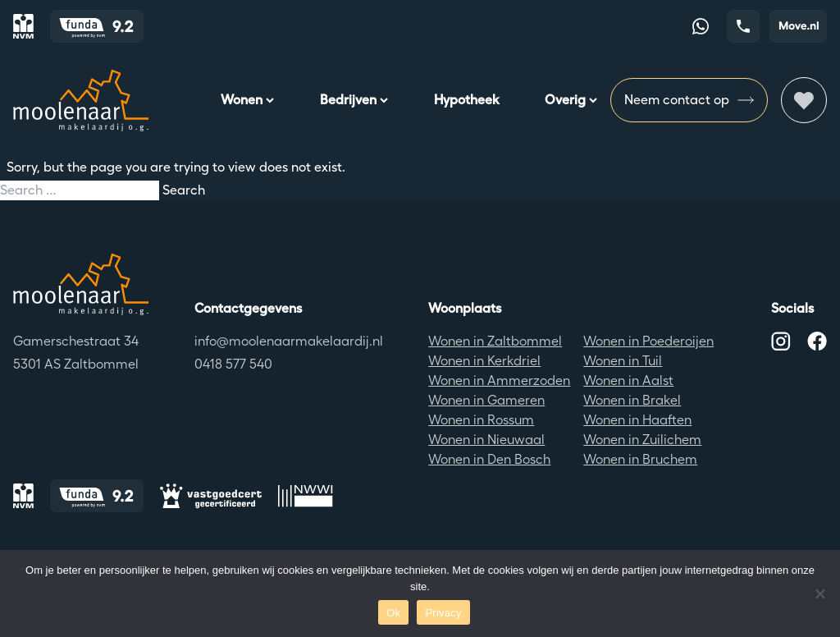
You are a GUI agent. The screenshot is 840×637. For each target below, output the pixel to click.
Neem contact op (689, 100)
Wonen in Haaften (637, 420)
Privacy (443, 613)
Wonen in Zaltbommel (495, 341)
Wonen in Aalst (628, 380)
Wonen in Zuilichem (642, 440)
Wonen (247, 100)
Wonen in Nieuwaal (486, 440)
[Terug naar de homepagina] (81, 284)
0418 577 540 (233, 364)
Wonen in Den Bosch (489, 459)
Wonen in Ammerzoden (499, 380)
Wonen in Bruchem (640, 459)
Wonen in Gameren (486, 400)
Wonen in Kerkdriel (484, 361)
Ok (393, 613)
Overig (571, 100)
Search (184, 190)
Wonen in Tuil (623, 361)
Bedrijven (354, 100)
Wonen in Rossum (481, 420)
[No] (819, 593)
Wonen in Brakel (632, 400)
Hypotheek (466, 100)
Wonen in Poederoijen (648, 341)
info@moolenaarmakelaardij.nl (289, 341)
